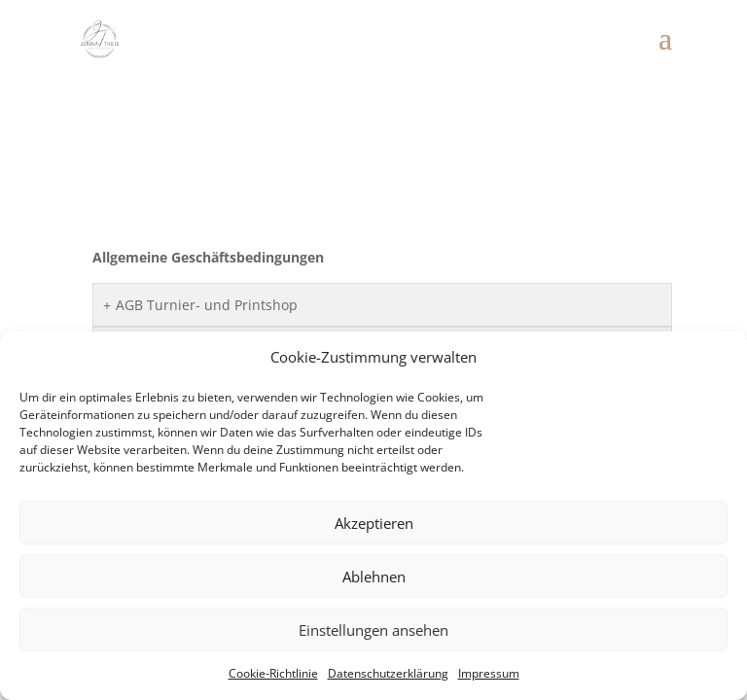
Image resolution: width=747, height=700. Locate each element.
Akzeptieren (374, 523)
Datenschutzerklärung (388, 673)
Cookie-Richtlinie (273, 673)
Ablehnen (374, 577)
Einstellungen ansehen (373, 630)
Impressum (489, 673)
